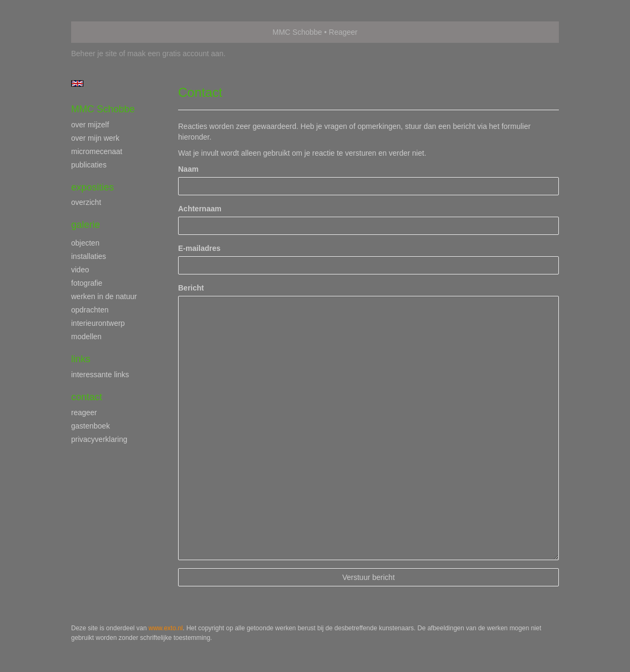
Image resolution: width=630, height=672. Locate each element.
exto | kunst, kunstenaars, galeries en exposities (101, 32)
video (80, 270)
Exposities (93, 187)
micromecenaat (97, 151)
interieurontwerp (98, 323)
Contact (87, 397)
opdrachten (90, 310)
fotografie (87, 283)
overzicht (86, 202)
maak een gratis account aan (175, 54)
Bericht (191, 288)
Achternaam (200, 209)
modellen (86, 337)
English (77, 83)
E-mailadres (199, 248)
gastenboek (90, 426)
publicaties (89, 165)
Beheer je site (94, 54)
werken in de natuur (104, 296)
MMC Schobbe (298, 32)
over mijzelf (90, 125)
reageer (84, 413)
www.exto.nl (166, 628)
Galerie (86, 225)
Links (81, 359)
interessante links (100, 375)
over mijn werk (95, 138)
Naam (188, 169)
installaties (89, 256)
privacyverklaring (99, 439)
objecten (85, 243)
